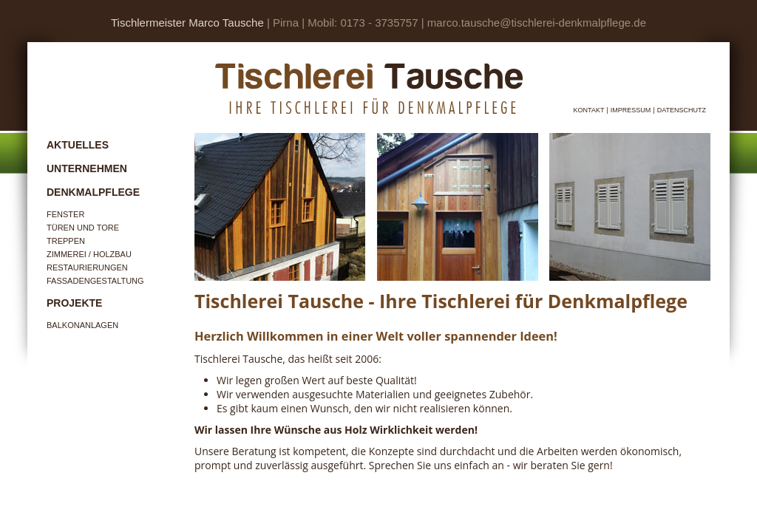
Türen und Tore (83, 228)
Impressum (631, 110)
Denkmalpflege (93, 192)
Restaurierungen (87, 267)
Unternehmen (87, 168)
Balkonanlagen (82, 325)
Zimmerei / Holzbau (89, 254)
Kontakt (589, 110)
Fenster (65, 214)
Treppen (66, 241)
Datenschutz (682, 110)
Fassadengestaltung (95, 281)
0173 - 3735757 (379, 23)
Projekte (74, 303)
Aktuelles (78, 145)
